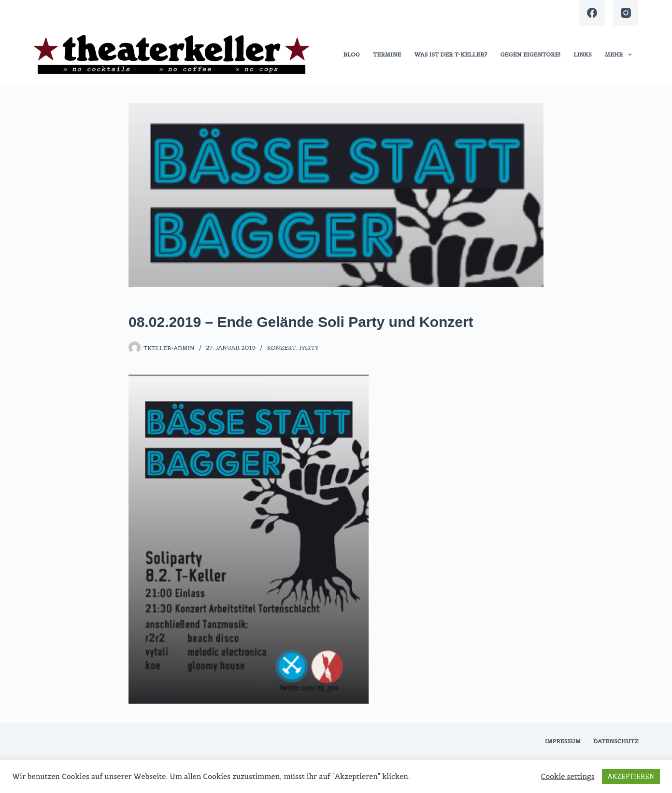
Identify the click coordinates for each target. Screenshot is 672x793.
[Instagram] (626, 13)
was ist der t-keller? (450, 54)
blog (352, 54)
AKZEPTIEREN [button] (631, 776)
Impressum (563, 741)
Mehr (620, 55)
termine (387, 54)
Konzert (281, 347)
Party (309, 347)
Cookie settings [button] (568, 777)
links (583, 54)
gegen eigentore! (530, 54)
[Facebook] (592, 13)
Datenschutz (616, 741)
